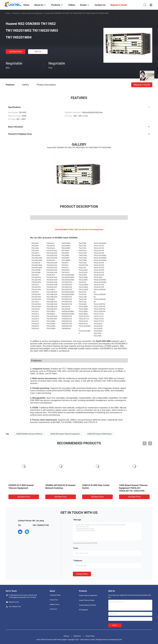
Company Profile (55, 595)
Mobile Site (77, 636)
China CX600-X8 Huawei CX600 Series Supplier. (52, 640)
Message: (78, 520)
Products (16, 13)
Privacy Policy (90, 636)
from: (76, 548)
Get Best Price (16, 52)
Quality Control (55, 604)
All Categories (84, 610)
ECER (120, 640)
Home (8, 13)
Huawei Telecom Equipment (32, 13)
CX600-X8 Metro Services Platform (29, 434)
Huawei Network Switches (87, 605)
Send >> (115, 625)
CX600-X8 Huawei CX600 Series (99, 434)
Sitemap (66, 636)
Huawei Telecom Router (87, 600)
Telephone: (78, 561)
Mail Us (38, 52)
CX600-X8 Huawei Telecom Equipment (65, 434)
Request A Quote (142, 85)
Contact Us (53, 609)
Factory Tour (54, 600)
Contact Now (82, 574)
